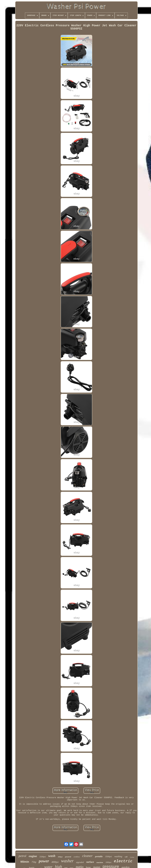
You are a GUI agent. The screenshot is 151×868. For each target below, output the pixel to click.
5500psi (43, 857)
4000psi (55, 862)
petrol (22, 856)
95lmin (25, 862)
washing (118, 856)
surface (90, 862)
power (44, 861)
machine (100, 862)
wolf (126, 857)
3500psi (108, 857)
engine (33, 856)
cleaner (87, 856)
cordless (77, 857)
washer (67, 861)
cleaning (132, 857)
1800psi (108, 862)
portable (99, 856)
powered (68, 857)
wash (52, 856)
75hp (34, 862)
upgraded (80, 862)
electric (123, 861)
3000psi (60, 857)
